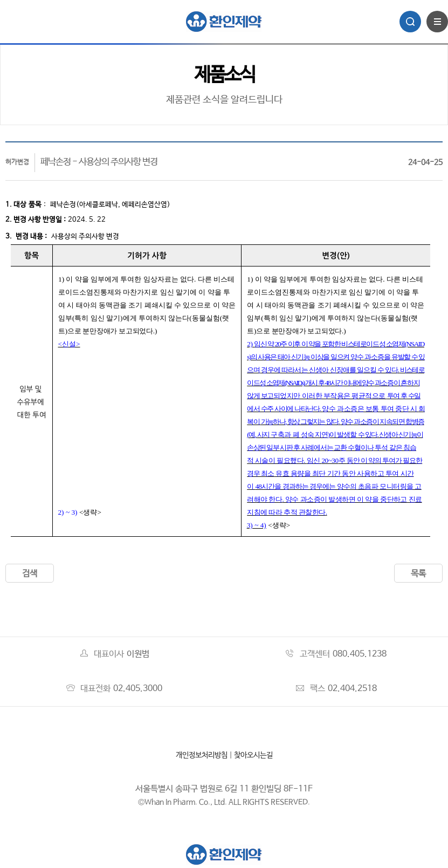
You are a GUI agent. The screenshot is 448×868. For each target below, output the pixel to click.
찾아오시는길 (253, 755)
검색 (30, 574)
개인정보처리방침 (202, 755)
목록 (418, 574)
